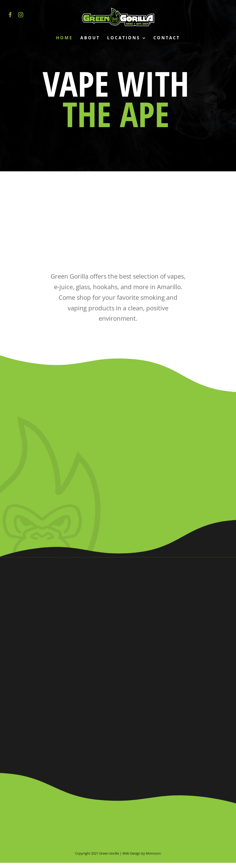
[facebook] (10, 15)
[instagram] (21, 15)
